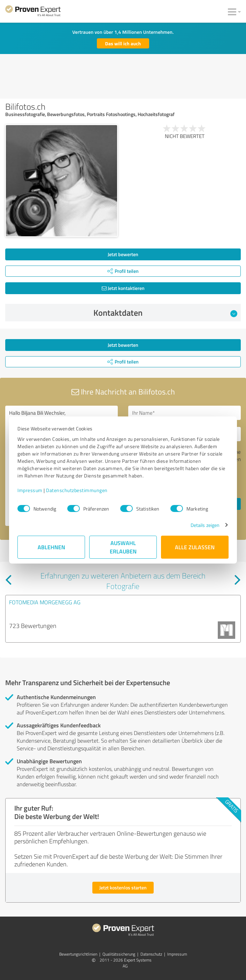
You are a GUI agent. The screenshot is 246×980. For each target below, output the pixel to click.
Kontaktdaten (166, 313)
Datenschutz (151, 954)
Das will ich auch (123, 43)
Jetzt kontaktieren (123, 288)
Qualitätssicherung (119, 954)
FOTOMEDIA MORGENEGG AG (45, 602)
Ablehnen (51, 547)
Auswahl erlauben (123, 547)
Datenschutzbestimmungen (77, 490)
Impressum (30, 490)
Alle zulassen (195, 547)
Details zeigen (205, 525)
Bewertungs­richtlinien (78, 954)
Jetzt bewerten (123, 254)
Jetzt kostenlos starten (123, 887)
